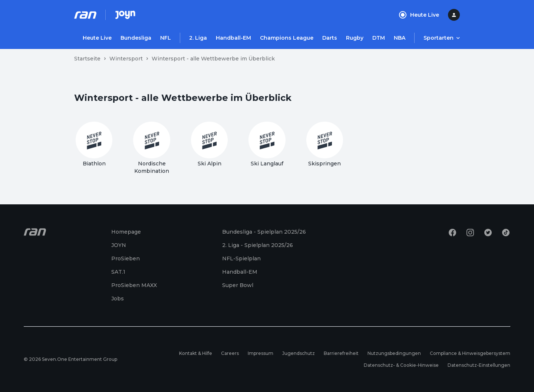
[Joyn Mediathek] (125, 15)
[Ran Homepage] (85, 15)
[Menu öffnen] (442, 38)
